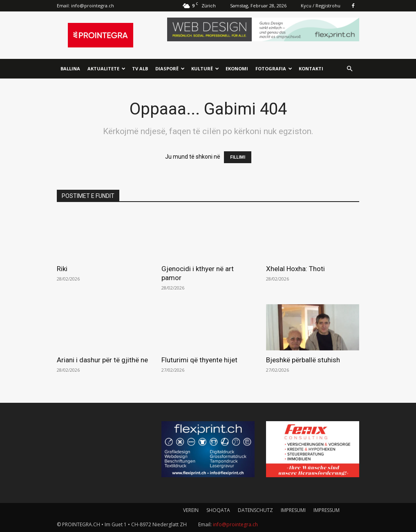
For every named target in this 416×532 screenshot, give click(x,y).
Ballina (70, 68)
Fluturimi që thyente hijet (199, 360)
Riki (62, 269)
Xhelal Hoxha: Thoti (295, 269)
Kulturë (205, 68)
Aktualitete (106, 68)
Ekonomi (237, 68)
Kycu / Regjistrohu (321, 6)
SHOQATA (218, 510)
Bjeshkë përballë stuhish (303, 360)
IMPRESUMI (293, 510)
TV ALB (140, 68)
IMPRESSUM (327, 510)
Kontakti (311, 68)
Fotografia (274, 68)
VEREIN (191, 510)
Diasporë (170, 68)
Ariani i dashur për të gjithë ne (102, 360)
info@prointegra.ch (93, 6)
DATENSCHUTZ (255, 510)
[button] (349, 69)
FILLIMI (238, 157)
